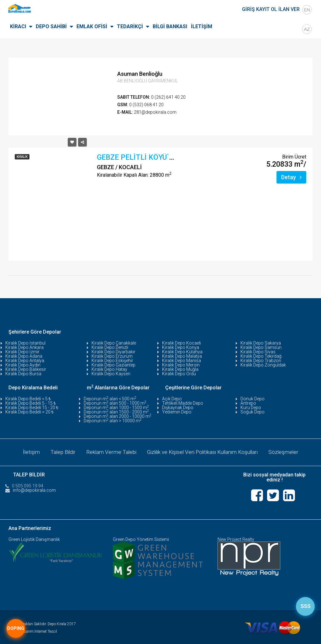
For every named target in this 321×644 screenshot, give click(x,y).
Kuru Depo (251, 408)
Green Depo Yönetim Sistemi (141, 538)
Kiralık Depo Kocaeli (182, 343)
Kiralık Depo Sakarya (261, 343)
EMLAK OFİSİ (92, 26)
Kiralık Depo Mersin (181, 365)
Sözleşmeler (289, 452)
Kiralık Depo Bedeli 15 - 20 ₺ (32, 408)
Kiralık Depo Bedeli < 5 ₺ (28, 399)
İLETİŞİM (202, 26)
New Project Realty (236, 538)
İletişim (26, 452)
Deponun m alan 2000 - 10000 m (118, 416)
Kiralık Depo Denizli (110, 347)
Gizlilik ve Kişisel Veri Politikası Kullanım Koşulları (204, 452)
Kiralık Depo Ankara (24, 347)
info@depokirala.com (34, 489)
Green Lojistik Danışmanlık (34, 538)
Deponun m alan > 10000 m (113, 421)
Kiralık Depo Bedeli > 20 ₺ (29, 412)
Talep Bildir (59, 452)
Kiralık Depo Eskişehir (112, 361)
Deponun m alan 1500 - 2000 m (116, 412)
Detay (291, 177)
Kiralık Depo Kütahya (182, 352)
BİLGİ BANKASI (170, 26)
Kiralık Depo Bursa (23, 374)
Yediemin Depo (177, 412)
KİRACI (18, 26)
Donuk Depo (253, 399)
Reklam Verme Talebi (108, 452)
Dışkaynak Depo (178, 408)
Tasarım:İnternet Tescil (39, 630)
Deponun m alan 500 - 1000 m (115, 403)
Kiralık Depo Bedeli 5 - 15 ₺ (31, 403)
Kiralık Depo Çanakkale (114, 343)
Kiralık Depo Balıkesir (26, 369)
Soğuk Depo (253, 412)
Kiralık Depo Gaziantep (113, 365)
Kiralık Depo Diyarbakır (113, 352)
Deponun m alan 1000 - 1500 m (116, 408)
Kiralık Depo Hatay (109, 369)
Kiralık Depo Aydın (23, 365)
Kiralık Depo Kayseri (111, 374)
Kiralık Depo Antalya (25, 361)
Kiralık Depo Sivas (258, 352)
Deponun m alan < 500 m (110, 399)
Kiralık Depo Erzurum (112, 356)
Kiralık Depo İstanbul (25, 343)
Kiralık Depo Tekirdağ (261, 356)
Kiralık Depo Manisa (182, 361)
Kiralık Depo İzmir (22, 352)
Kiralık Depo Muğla (180, 369)
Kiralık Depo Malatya (182, 356)
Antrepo (248, 403)
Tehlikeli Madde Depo (183, 403)
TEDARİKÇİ (130, 26)
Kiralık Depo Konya (181, 347)
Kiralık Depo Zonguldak (263, 365)
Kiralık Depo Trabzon (261, 361)
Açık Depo (172, 399)
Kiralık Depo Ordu (179, 374)
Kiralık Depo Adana (24, 356)
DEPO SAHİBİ (51, 26)
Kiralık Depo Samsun (261, 347)
